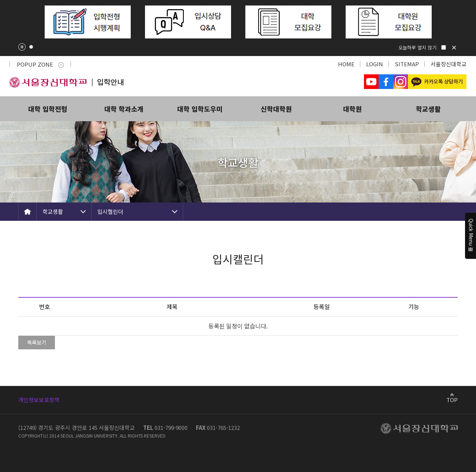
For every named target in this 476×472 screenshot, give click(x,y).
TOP (452, 399)
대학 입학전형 (48, 109)
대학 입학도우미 (200, 109)
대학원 (352, 109)
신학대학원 (276, 109)
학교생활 (428, 109)
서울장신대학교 (449, 64)
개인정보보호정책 (39, 400)
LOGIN (375, 64)
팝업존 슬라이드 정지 (22, 47)
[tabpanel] (88, 22)
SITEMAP (407, 64)
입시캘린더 (110, 211)
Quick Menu (471, 236)
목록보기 (37, 342)
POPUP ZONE (40, 64)
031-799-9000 (171, 428)
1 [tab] (31, 47)
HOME (346, 64)
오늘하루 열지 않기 (417, 47)
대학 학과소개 (124, 109)
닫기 (454, 48)
